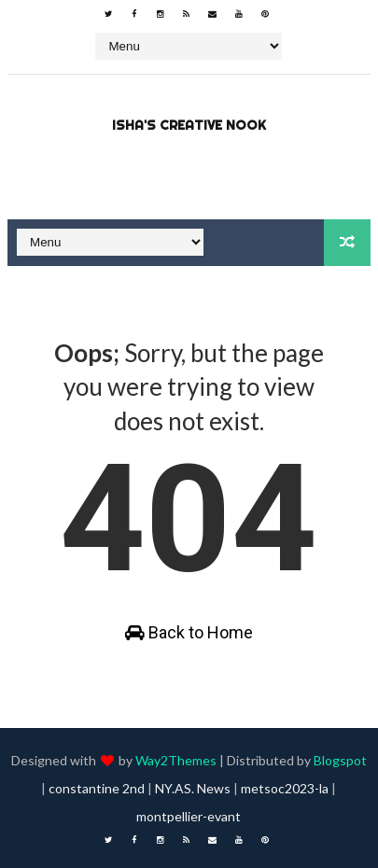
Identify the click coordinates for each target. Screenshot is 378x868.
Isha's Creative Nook (189, 125)
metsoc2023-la (285, 788)
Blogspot (340, 760)
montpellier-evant (189, 816)
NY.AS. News (193, 788)
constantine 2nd (97, 788)
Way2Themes (176, 760)
